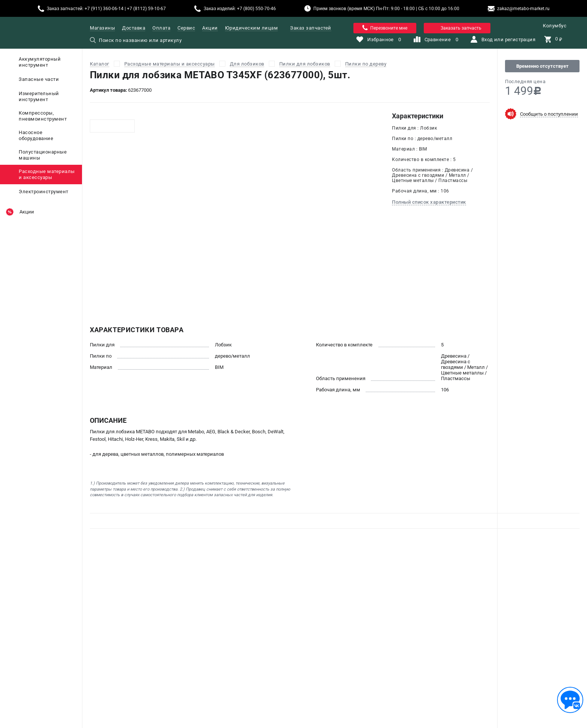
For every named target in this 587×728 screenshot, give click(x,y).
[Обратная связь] (570, 700)
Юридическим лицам (252, 28)
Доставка (134, 28)
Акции (210, 28)
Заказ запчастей (311, 28)
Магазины (102, 28)
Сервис (186, 28)
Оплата (161, 28)
